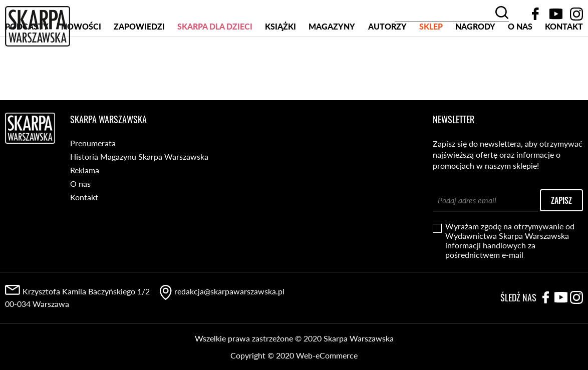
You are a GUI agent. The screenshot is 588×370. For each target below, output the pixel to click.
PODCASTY (27, 64)
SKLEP (431, 64)
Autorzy (387, 64)
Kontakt (564, 64)
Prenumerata (93, 143)
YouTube (556, 14)
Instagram (576, 14)
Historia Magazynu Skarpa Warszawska (139, 156)
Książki (280, 64)
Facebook (535, 14)
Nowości (81, 64)
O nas (520, 64)
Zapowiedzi (139, 64)
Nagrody (475, 64)
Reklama (85, 170)
